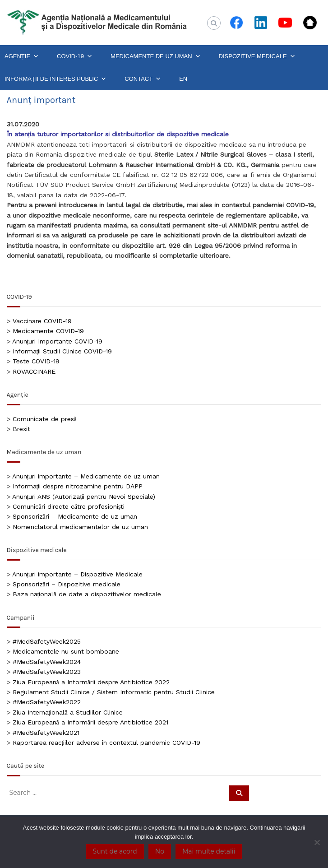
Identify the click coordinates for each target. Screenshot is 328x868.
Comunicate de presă (45, 419)
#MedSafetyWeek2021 (46, 733)
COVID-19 (75, 56)
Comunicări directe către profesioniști (69, 506)
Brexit (21, 429)
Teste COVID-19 (36, 361)
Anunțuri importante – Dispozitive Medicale (78, 574)
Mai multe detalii (209, 851)
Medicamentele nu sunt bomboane (66, 651)
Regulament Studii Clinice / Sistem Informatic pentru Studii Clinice (114, 692)
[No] (317, 842)
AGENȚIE (22, 56)
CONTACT (143, 79)
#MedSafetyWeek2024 (47, 662)
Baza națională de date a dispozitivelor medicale (87, 594)
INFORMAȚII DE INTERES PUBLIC (55, 79)
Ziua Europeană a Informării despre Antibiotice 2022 (91, 682)
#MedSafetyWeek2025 (47, 641)
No (160, 851)
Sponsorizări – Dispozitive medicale (67, 584)
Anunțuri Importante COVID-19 (58, 341)
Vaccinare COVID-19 (42, 321)
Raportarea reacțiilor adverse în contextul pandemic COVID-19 (107, 743)
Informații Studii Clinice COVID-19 (62, 351)
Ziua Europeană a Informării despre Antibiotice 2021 (90, 722)
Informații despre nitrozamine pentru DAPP (78, 486)
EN (183, 79)
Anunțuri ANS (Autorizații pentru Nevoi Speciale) (84, 497)
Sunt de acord (115, 851)
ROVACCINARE (34, 371)
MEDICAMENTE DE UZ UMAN (156, 56)
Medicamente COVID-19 (48, 331)
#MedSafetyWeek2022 (47, 702)
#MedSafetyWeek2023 (47, 672)
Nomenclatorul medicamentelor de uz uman (80, 527)
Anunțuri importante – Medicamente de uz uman (86, 476)
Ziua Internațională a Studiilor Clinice (68, 712)
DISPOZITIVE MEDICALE (257, 56)
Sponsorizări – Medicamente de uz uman (75, 516)
